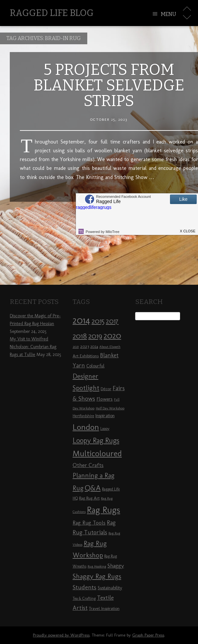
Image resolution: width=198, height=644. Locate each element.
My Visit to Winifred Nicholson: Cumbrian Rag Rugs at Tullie (33, 347)
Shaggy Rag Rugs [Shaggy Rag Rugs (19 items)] (97, 576)
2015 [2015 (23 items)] (98, 321)
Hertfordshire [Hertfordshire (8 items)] (83, 416)
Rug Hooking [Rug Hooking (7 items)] (97, 566)
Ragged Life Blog (52, 13)
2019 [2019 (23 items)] (95, 336)
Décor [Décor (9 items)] (106, 389)
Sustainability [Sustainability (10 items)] (110, 588)
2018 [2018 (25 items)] (80, 336)
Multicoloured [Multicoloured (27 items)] (97, 453)
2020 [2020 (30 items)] (112, 336)
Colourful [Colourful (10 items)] (95, 366)
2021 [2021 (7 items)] (76, 347)
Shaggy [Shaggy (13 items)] (116, 566)
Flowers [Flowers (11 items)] (105, 399)
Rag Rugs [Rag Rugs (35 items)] (104, 510)
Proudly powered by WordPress (61, 635)
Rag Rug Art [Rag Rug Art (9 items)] (89, 498)
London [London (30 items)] (86, 427)
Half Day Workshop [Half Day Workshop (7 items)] (110, 408)
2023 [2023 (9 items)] (85, 346)
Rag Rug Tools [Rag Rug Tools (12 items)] (89, 523)
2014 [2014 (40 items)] (81, 320)
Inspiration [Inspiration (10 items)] (105, 416)
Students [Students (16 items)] (85, 587)
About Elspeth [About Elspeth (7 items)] (110, 347)
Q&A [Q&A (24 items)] (93, 488)
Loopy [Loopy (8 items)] (105, 429)
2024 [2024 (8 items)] (94, 347)
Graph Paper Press (148, 635)
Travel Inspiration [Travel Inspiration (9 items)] (104, 608)
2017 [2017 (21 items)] (112, 321)
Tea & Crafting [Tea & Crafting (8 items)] (84, 598)
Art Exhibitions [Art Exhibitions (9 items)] (86, 356)
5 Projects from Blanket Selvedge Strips (109, 85)
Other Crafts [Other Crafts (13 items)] (88, 465)
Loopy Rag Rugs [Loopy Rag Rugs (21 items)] (96, 440)
